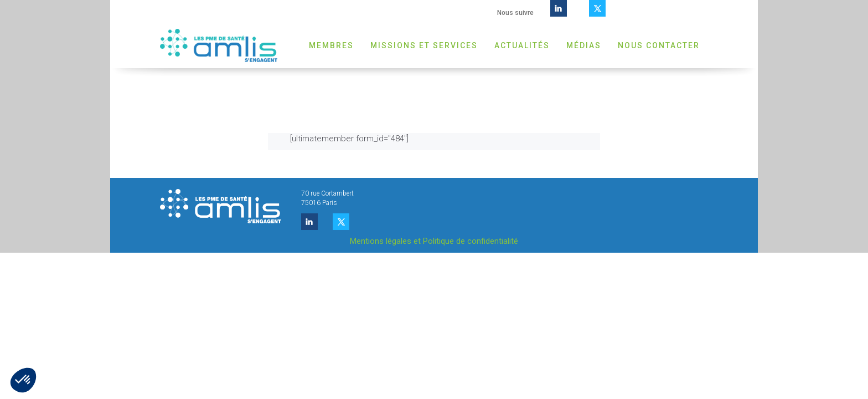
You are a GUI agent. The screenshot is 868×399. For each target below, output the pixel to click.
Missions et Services (424, 45)
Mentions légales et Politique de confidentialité (434, 241)
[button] (23, 380)
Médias (584, 45)
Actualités (522, 45)
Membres (331, 45)
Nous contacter (659, 45)
